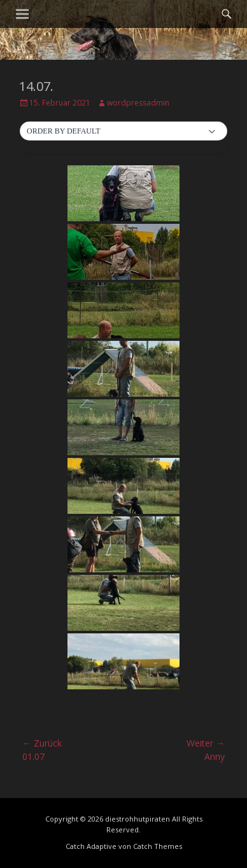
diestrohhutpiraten (138, 819)
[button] (123, 132)
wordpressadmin (138, 103)
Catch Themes (158, 846)
